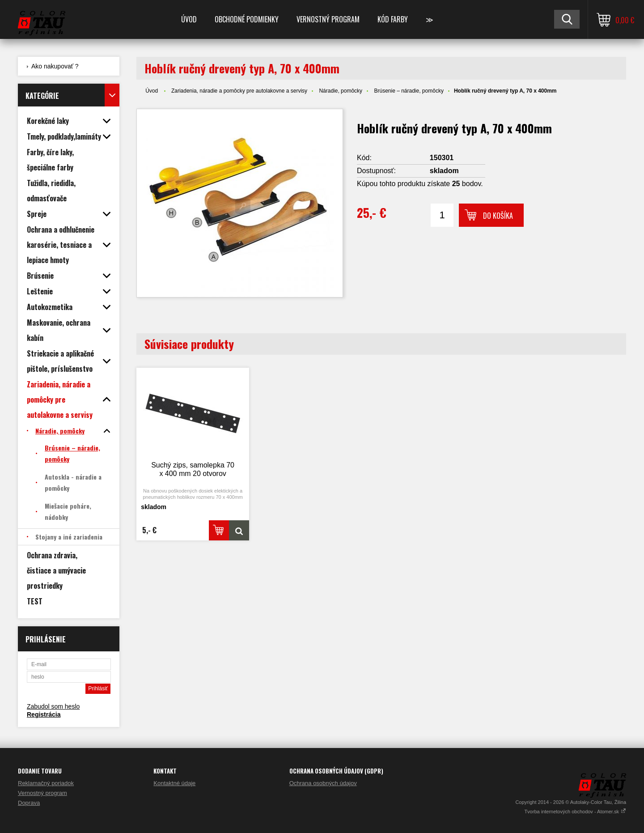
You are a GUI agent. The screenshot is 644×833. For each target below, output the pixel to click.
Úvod (189, 19)
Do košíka (498, 216)
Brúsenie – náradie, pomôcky (409, 91)
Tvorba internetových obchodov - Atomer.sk (575, 812)
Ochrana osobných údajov (323, 783)
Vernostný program (328, 19)
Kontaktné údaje (174, 783)
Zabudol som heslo (53, 706)
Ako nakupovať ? (55, 66)
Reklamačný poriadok (46, 783)
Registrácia (44, 714)
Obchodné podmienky (247, 19)
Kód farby (393, 19)
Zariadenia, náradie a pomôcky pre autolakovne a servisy (239, 91)
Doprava (29, 803)
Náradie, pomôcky (341, 91)
